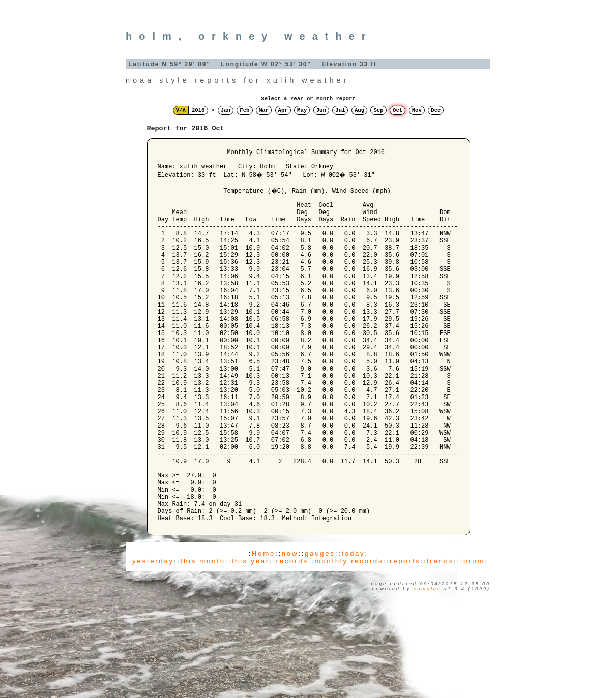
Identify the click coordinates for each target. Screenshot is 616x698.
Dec (436, 110)
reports (405, 637)
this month (203, 637)
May (302, 110)
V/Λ (181, 110)
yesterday (153, 637)
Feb (244, 110)
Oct (398, 110)
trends (440, 637)
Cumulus (427, 665)
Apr (283, 110)
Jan (226, 110)
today (353, 630)
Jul (340, 110)
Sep (378, 110)
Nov (417, 110)
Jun (321, 110)
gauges (320, 630)
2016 (198, 110)
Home (263, 630)
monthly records (349, 637)
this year (250, 637)
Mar (264, 110)
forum (472, 637)
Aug (359, 110)
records (292, 637)
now (290, 630)
